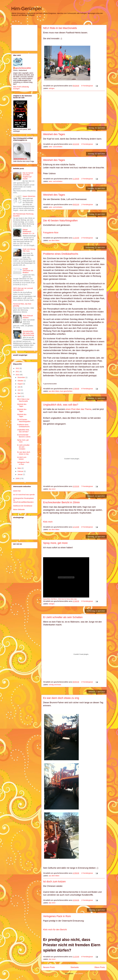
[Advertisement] (74, 107)
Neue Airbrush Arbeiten (28, 317)
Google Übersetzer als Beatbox (28, 271)
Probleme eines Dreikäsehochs (61, 254)
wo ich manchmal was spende (24, 495)
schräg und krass (55, 685)
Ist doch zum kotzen (54, 882)
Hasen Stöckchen (29, 196)
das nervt (52, 489)
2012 (18, 368)
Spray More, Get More (50, 599)
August (20, 384)
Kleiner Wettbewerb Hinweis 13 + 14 (28, 232)
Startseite (75, 967)
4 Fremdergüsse (87, 389)
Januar (20, 474)
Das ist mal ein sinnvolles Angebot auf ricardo (28, 176)
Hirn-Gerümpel (26, 9)
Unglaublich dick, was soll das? (61, 405)
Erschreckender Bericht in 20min (61, 502)
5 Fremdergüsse (87, 86)
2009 (18, 478)
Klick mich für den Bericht (55, 930)
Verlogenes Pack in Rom (57, 916)
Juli (19, 387)
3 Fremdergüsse (87, 601)
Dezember (21, 377)
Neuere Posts (49, 967)
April (19, 396)
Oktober (21, 381)
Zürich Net (17, 491)
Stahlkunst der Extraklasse (23, 506)
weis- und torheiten (56, 147)
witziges (52, 88)
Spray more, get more (55, 543)
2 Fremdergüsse (87, 144)
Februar (21, 471)
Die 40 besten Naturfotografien (60, 221)
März (20, 468)
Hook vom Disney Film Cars (29, 250)
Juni (19, 390)
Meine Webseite (19, 509)
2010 (18, 375)
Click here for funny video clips (67, 599)
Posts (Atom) (78, 974)
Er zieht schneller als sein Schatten (63, 617)
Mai (19, 393)
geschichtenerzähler (23, 68)
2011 (18, 372)
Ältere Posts (100, 967)
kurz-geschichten (66, 391)
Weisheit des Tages (54, 134)
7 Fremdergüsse (87, 486)
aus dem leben (54, 240)
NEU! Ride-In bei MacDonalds (60, 28)
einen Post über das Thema (78, 409)
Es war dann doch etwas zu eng (61, 698)
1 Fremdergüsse (87, 179)
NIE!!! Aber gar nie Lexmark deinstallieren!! (23, 289)
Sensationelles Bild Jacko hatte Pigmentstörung (28, 333)
